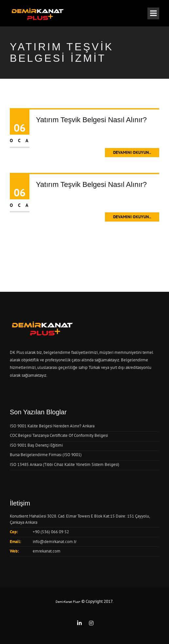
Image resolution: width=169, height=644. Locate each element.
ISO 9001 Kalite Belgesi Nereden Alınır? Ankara (52, 426)
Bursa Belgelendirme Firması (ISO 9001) (46, 455)
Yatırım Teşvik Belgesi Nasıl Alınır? (91, 120)
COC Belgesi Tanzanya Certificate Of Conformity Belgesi (59, 435)
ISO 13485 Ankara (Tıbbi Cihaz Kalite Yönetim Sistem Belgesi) (65, 464)
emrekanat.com (47, 551)
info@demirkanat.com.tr (55, 542)
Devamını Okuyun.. (132, 152)
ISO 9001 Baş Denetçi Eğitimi (36, 445)
